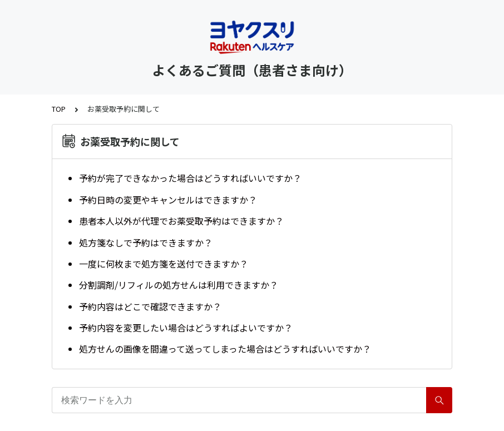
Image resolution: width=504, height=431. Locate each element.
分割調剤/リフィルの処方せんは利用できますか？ (179, 285)
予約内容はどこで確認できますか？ (150, 306)
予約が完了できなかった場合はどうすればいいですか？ (190, 178)
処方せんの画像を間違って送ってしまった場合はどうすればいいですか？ (225, 349)
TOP (59, 109)
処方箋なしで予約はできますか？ (146, 242)
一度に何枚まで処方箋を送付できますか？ (164, 264)
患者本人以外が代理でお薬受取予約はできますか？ (181, 221)
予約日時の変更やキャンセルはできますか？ (168, 200)
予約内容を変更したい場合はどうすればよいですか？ (186, 328)
